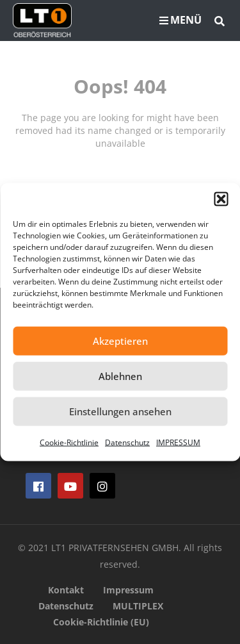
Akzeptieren (120, 341)
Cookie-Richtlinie (69, 442)
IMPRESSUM (178, 442)
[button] (221, 199)
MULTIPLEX (138, 606)
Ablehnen (120, 376)
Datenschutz (127, 442)
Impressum (128, 590)
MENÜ (180, 20)
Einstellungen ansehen (120, 411)
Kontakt (66, 590)
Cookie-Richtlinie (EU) (101, 622)
